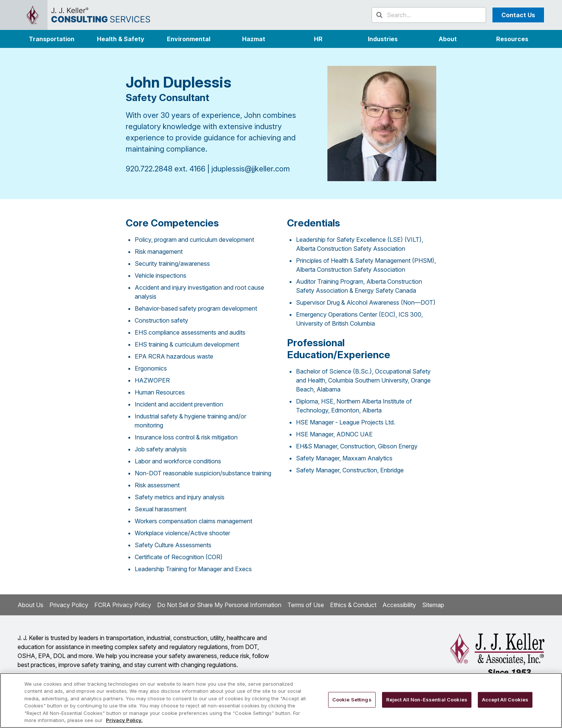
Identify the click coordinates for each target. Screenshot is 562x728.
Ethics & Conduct (353, 605)
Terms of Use (306, 605)
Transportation (52, 39)
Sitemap (433, 605)
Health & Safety (121, 39)
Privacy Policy (69, 605)
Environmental (189, 39)
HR (318, 39)
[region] (281, 700)
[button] (383, 39)
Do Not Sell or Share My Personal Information (219, 605)
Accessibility (399, 605)
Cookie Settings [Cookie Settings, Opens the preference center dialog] (352, 700)
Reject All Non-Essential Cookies (427, 700)
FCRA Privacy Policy (123, 605)
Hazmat (254, 39)
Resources (512, 39)
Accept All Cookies (505, 700)
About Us (30, 605)
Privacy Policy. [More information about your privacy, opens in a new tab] (124, 720)
